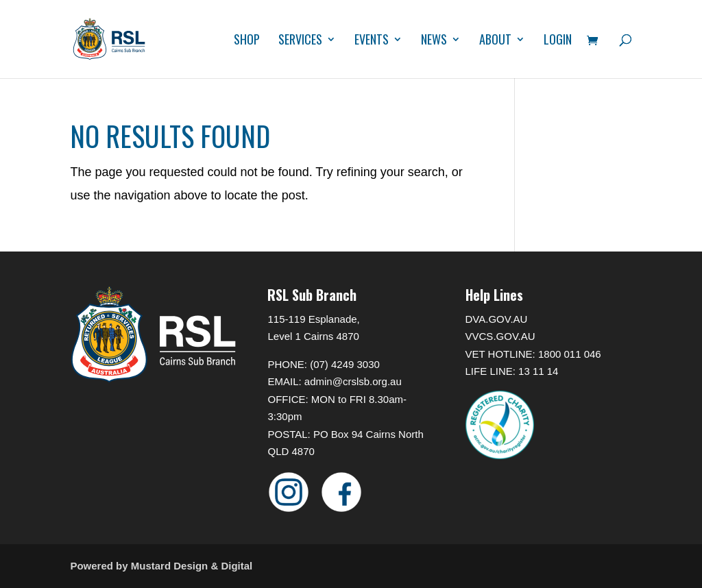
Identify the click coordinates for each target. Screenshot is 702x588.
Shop (247, 41)
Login (558, 41)
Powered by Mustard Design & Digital (161, 566)
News (434, 41)
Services (300, 41)
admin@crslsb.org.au (353, 381)
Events (372, 41)
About (495, 41)
